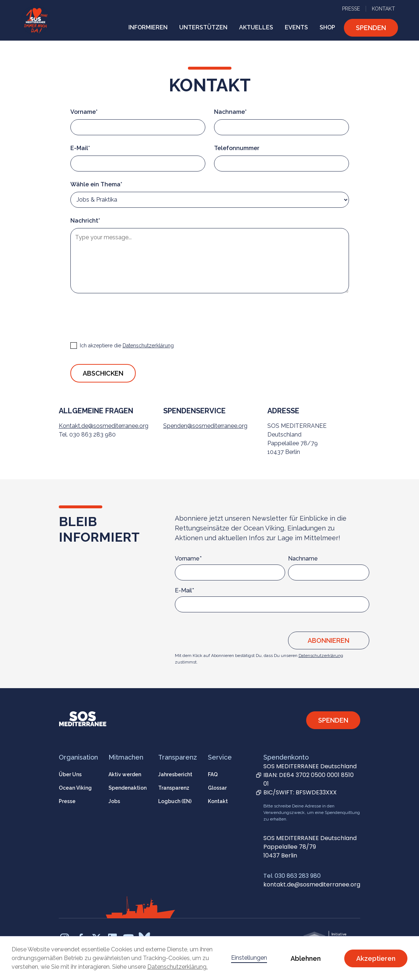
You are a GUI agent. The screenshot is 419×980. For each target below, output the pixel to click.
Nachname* (230, 112)
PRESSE (351, 9)
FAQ (213, 774)
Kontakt (218, 801)
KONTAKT (383, 9)
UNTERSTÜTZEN (203, 27)
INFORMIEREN (148, 27)
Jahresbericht (175, 774)
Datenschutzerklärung (321, 656)
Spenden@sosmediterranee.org (205, 426)
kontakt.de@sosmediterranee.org (312, 884)
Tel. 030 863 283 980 (292, 876)
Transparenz (174, 788)
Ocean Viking (75, 788)
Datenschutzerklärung (148, 346)
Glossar (217, 788)
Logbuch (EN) (175, 801)
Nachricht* (85, 221)
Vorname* (84, 112)
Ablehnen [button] (306, 958)
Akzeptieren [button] (376, 958)
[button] (148, 28)
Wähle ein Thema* (96, 184)
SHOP (327, 27)
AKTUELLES (256, 27)
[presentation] (126, 316)
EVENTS (296, 27)
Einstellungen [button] (249, 958)
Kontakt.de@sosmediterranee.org (104, 426)
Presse (67, 801)
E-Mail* (80, 148)
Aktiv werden (125, 774)
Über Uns (70, 774)
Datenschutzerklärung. (177, 967)
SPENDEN (371, 28)
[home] (36, 20)
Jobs (114, 801)
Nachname (303, 559)
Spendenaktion (128, 788)
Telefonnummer (237, 148)
